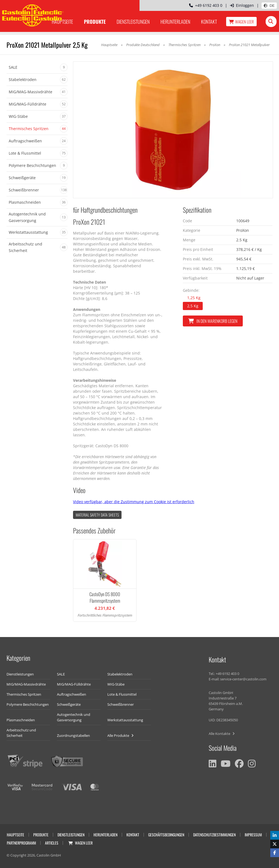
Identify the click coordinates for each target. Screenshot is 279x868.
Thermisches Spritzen (184, 45)
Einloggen (242, 5)
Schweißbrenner (121, 704)
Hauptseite (109, 45)
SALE (61, 674)
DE (269, 6)
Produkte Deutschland (143, 45)
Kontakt (209, 22)
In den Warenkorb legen (213, 321)
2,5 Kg (193, 306)
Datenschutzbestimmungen (214, 835)
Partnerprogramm (21, 843)
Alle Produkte (120, 735)
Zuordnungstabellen (73, 735)
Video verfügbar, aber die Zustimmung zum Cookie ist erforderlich (134, 502)
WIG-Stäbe (116, 684)
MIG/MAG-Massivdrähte (26, 684)
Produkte (95, 22)
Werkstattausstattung (125, 720)
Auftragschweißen (72, 694)
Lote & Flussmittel (122, 694)
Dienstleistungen (133, 22)
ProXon (215, 45)
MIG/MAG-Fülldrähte (74, 684)
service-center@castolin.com (243, 679)
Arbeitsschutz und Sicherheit (21, 733)
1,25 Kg (194, 298)
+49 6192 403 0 (206, 5)
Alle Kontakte (222, 734)
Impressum (253, 835)
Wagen (241, 22)
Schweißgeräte (69, 704)
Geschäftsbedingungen (166, 835)
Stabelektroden (120, 674)
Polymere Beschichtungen (28, 704)
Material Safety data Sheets (97, 515)
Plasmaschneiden (21, 720)
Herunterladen (175, 22)
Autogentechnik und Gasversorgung (74, 717)
